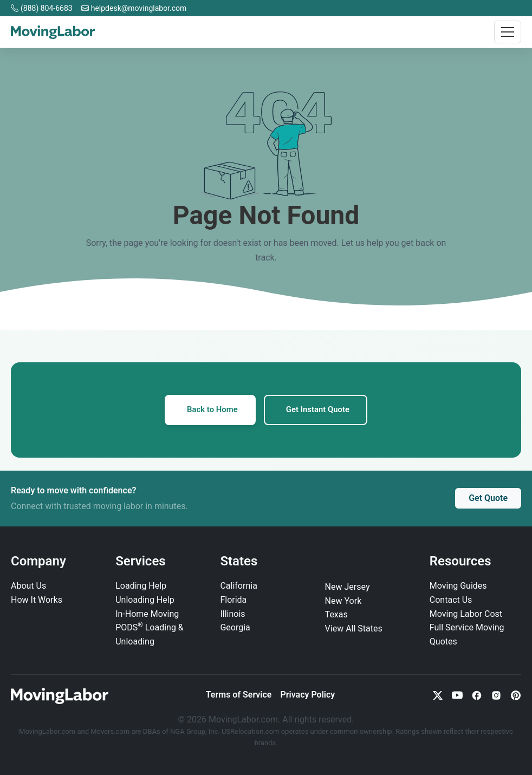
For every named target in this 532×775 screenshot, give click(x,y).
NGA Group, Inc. (195, 732)
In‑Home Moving (147, 614)
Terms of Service (239, 695)
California (238, 586)
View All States (354, 629)
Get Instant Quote (319, 410)
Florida (233, 600)
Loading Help (141, 586)
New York (343, 601)
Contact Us (451, 600)
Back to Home (211, 410)
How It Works (37, 600)
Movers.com (110, 732)
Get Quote (488, 499)
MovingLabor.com (48, 732)
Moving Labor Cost (466, 614)
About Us (28, 586)
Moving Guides (458, 586)
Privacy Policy (307, 695)
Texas (336, 615)
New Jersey (348, 587)
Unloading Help (145, 600)
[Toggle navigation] (508, 32)
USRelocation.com (251, 732)
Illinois (232, 614)
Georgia (235, 628)
